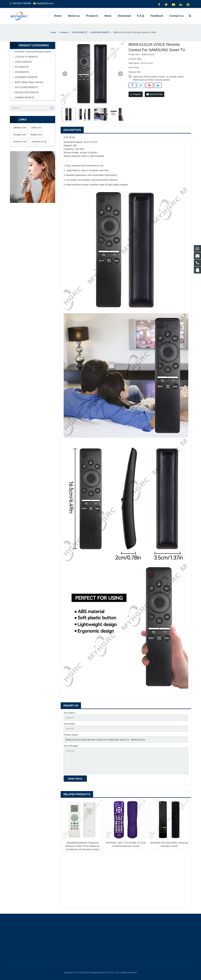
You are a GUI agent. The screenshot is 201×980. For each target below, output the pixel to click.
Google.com (20, 134)
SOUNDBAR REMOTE (26, 77)
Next (120, 74)
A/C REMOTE (22, 67)
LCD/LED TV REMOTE (26, 57)
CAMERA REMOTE (25, 97)
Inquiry (136, 94)
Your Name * (70, 713)
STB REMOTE (22, 72)
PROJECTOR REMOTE (27, 92)
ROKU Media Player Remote (29, 82)
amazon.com (20, 141)
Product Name (71, 735)
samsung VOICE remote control (149, 77)
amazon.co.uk (39, 141)
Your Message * (71, 746)
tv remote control (175, 77)
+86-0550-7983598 (22, 3)
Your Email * (70, 724)
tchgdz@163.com (45, 3)
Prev (65, 74)
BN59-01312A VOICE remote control (152, 80)
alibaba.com (20, 127)
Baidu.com (36, 134)
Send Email (155, 94)
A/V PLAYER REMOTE (26, 87)
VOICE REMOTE (23, 62)
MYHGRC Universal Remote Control (33, 52)
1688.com (36, 127)
